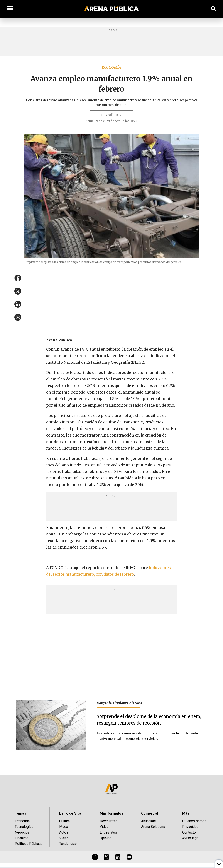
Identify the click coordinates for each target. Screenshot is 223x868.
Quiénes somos (194, 821)
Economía (111, 67)
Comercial (150, 813)
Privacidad (190, 827)
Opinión (106, 838)
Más (186, 813)
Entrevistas (108, 832)
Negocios (22, 832)
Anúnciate (149, 821)
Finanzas (22, 838)
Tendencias (68, 844)
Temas (20, 813)
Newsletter (108, 821)
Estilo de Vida (70, 813)
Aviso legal (191, 838)
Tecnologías (24, 827)
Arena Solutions (153, 827)
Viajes (64, 838)
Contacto (189, 832)
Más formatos (111, 813)
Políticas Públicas (29, 844)
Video (104, 827)
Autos (64, 832)
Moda (64, 827)
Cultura (64, 821)
